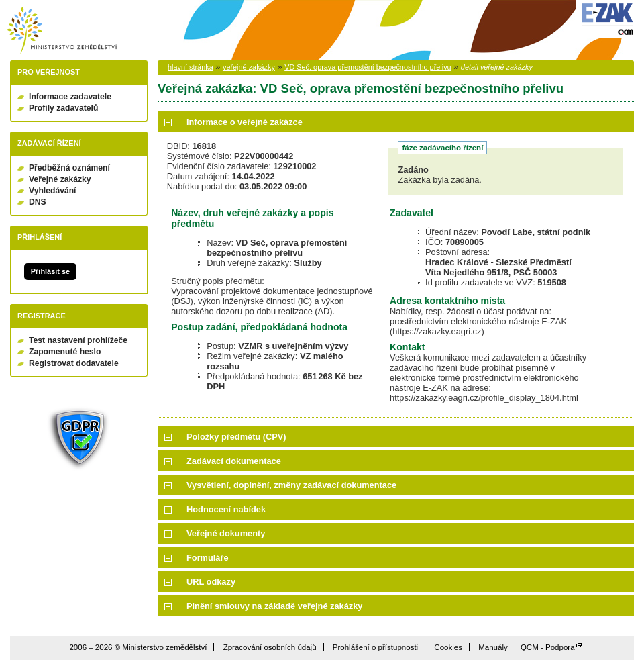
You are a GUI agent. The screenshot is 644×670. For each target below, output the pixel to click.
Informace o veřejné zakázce (245, 122)
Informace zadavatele (70, 97)
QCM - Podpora (548, 647)
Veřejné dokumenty (226, 533)
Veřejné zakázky (60, 179)
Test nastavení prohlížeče (78, 340)
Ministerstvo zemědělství (62, 31)
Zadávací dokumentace (234, 461)
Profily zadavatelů (63, 108)
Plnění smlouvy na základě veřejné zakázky (274, 606)
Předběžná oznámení (69, 168)
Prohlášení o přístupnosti (375, 647)
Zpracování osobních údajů (270, 647)
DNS (38, 202)
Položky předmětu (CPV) (236, 437)
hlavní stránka (191, 67)
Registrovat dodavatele (74, 363)
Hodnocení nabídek (226, 509)
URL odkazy (211, 582)
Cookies (448, 647)
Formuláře (208, 558)
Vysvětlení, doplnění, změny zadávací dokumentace (291, 485)
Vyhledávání (53, 191)
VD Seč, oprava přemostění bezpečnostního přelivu (368, 67)
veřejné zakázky (249, 67)
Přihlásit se (50, 271)
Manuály (493, 647)
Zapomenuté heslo (65, 352)
